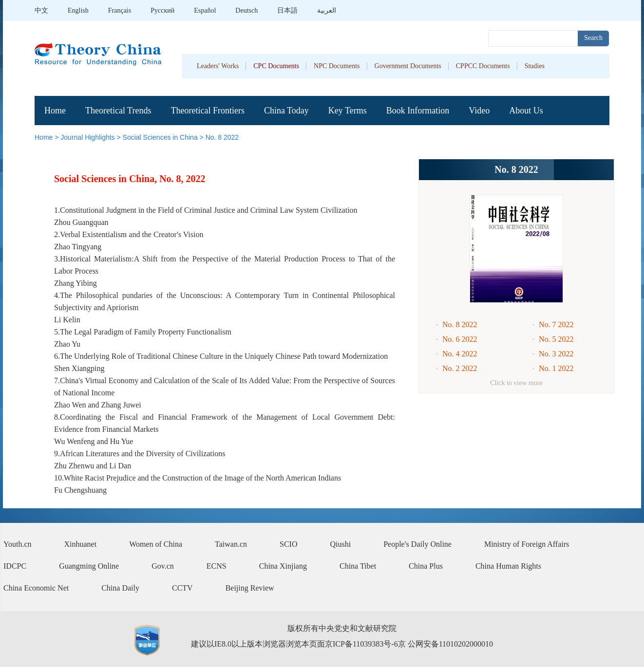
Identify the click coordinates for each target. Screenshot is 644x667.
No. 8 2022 (222, 137)
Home (55, 111)
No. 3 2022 (556, 354)
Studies (535, 66)
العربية (327, 10)
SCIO (288, 544)
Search (593, 38)
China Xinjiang (283, 566)
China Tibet (358, 566)
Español (205, 10)
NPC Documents (337, 66)
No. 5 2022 (556, 339)
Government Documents (408, 66)
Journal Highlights (87, 137)
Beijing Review (250, 588)
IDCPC (15, 566)
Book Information (418, 111)
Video (479, 111)
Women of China (156, 544)
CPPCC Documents (483, 66)
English (78, 10)
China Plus (426, 566)
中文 (41, 10)
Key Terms (348, 111)
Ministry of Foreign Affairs (527, 544)
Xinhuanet (81, 544)
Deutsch (246, 10)
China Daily (120, 588)
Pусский (162, 10)
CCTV (182, 588)
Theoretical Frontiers (207, 111)
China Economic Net (36, 588)
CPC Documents (276, 66)
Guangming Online (89, 566)
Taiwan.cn (231, 544)
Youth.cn (18, 544)
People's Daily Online (417, 544)
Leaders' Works (218, 66)
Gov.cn (163, 566)
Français (120, 10)
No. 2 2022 (460, 368)
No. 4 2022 (460, 354)
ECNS (217, 566)
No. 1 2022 (556, 368)
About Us (526, 111)
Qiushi (341, 544)
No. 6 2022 (460, 339)
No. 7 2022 (556, 324)
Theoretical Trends (118, 111)
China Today (286, 111)
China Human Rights (508, 566)
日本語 (287, 10)
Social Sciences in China (160, 137)
